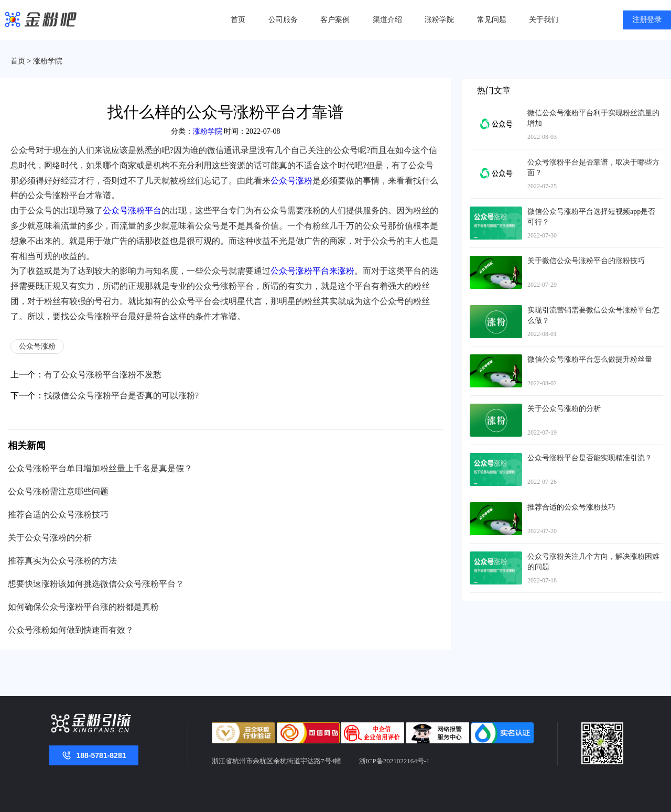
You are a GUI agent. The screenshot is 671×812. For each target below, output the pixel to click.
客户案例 (335, 20)
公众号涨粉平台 (132, 210)
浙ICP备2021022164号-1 (394, 761)
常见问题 (492, 20)
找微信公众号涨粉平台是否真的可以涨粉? (121, 396)
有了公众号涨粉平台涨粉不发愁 (103, 375)
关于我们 (544, 20)
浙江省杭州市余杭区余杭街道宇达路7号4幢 (277, 761)
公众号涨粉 (291, 181)
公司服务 (283, 20)
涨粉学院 (439, 20)
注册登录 (647, 20)
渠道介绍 (387, 20)
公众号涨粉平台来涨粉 (312, 271)
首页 (238, 20)
